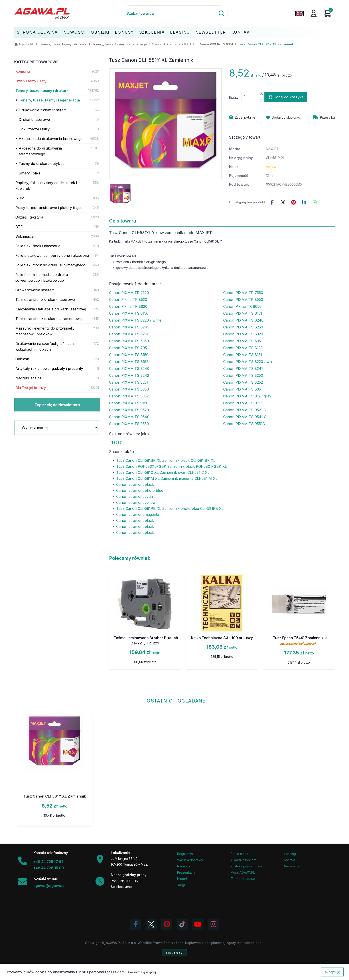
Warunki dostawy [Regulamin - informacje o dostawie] (190, 860)
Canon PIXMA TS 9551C (244, 424)
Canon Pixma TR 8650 (242, 306)
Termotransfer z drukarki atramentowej (49, 319)
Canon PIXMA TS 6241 (129, 327)
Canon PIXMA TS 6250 (243, 327)
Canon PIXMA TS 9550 (129, 424)
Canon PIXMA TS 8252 (243, 382)
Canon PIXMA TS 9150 (129, 403)
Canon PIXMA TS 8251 (129, 382)
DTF (19, 227)
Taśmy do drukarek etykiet (41, 164)
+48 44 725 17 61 (48, 862)
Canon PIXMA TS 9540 (129, 417)
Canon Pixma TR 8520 (128, 300)
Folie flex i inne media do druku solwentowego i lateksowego (42, 277)
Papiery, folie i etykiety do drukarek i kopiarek (46, 186)
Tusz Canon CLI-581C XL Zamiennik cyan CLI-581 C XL (163, 472)
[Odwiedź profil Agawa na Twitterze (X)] (151, 924)
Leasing (180, 32)
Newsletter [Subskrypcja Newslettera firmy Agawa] (292, 866)
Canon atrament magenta (138, 514)
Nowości (74, 32)
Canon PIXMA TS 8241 (243, 369)
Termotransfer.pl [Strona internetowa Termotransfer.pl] (243, 879)
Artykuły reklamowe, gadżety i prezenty (49, 369)
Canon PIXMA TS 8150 (129, 355)
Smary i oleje (30, 173)
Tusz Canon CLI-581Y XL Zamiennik (55, 796)
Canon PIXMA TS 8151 (243, 355)
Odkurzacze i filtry (34, 129)
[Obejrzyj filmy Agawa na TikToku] (182, 924)
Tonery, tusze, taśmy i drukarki (42, 91)
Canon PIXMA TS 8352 (129, 396)
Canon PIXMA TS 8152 (129, 362)
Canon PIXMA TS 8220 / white (249, 362)
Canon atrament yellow (136, 502)
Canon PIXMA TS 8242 (129, 375)
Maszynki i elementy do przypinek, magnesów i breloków (45, 331)
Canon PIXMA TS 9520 (129, 410)
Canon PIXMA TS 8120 (243, 348)
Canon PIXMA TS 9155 (243, 403)
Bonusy (124, 32)
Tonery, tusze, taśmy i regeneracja (49, 100)
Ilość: (233, 97)
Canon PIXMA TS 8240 (129, 369)
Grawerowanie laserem (35, 290)
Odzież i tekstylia (29, 217)
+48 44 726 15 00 (49, 868)
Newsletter (211, 32)
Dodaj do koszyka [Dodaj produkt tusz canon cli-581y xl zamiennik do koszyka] (286, 97)
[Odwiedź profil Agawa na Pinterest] (167, 924)
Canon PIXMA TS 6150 (129, 313)
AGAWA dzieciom (243, 860)
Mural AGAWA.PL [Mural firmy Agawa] (243, 872)
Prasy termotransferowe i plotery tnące (49, 208)
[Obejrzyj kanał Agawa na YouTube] (198, 924)
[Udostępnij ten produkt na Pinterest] (294, 202)
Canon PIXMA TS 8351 (243, 389)
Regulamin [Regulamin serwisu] (185, 854)
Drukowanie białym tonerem (43, 110)
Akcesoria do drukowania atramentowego (40, 151)
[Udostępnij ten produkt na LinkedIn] (304, 202)
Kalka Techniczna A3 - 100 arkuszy (222, 638)
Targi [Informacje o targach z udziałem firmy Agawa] (181, 885)
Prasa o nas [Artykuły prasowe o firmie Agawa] (239, 854)
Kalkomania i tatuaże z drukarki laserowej (51, 309)
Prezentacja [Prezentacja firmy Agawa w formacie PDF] (186, 872)
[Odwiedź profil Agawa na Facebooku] (136, 924)
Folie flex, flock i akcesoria (38, 246)
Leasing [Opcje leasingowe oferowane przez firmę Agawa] (290, 854)
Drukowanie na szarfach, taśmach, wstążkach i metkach (45, 346)
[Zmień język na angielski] (300, 13)
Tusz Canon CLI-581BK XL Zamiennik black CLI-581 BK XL (166, 460)
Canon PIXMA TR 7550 (243, 293)
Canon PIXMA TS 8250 (243, 375)
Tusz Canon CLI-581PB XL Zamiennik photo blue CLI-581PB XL (170, 508)
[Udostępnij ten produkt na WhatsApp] (315, 202)
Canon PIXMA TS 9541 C (245, 417)
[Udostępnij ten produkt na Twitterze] (283, 202)
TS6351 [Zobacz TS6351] (117, 442)
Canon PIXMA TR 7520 (129, 293)
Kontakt (242, 32)
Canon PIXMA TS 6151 (243, 313)
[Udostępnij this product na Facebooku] (272, 202)
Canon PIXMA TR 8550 (243, 300)
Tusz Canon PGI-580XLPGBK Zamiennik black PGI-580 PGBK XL (171, 466)
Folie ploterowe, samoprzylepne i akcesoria (52, 255)
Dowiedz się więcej (141, 972)
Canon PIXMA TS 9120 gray (247, 396)
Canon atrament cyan (135, 496)
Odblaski (22, 359)
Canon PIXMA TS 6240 (243, 320)
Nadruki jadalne (28, 378)
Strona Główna (37, 32)
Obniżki (100, 32)
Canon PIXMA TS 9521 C (245, 410)
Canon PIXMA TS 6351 (243, 341)
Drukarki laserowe (34, 119)
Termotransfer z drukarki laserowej (45, 300)
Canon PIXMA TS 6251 (129, 334)
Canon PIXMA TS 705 (128, 348)
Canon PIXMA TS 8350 (129, 389)
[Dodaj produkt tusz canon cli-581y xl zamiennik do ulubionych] (284, 117)
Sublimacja (24, 236)
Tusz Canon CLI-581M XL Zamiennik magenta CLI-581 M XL (167, 478)
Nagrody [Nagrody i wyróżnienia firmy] (184, 866)
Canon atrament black (135, 484)
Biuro (20, 198)
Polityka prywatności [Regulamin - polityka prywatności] (246, 866)
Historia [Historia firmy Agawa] (183, 879)
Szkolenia (152, 32)
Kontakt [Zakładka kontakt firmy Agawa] (290, 860)
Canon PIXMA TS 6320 (243, 334)
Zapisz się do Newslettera (57, 405)
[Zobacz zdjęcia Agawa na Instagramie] (213, 924)
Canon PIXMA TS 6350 (129, 341)
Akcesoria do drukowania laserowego (51, 139)
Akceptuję (332, 972)
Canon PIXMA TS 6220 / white (135, 320)
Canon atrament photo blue (140, 490)
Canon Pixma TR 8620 (128, 306)
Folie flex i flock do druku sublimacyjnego (50, 265)
